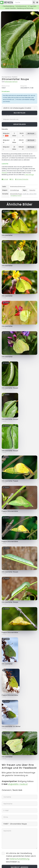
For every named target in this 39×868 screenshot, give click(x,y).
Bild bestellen (20, 113)
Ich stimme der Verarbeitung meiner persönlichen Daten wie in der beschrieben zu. (21, 858)
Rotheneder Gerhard (11, 82)
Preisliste (4, 173)
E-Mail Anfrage (29, 175)
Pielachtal (32, 190)
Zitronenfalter (7, 235)
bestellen (31, 133)
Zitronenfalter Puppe (10, 481)
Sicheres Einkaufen (22, 179)
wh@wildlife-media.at (18, 784)
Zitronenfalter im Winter (11, 726)
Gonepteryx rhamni (10, 77)
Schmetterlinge (14, 190)
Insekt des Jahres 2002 (30, 194)
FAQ (12, 179)
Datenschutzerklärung (19, 859)
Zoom (34, 14)
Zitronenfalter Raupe (15, 79)
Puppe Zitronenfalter (10, 511)
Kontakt (5, 179)
